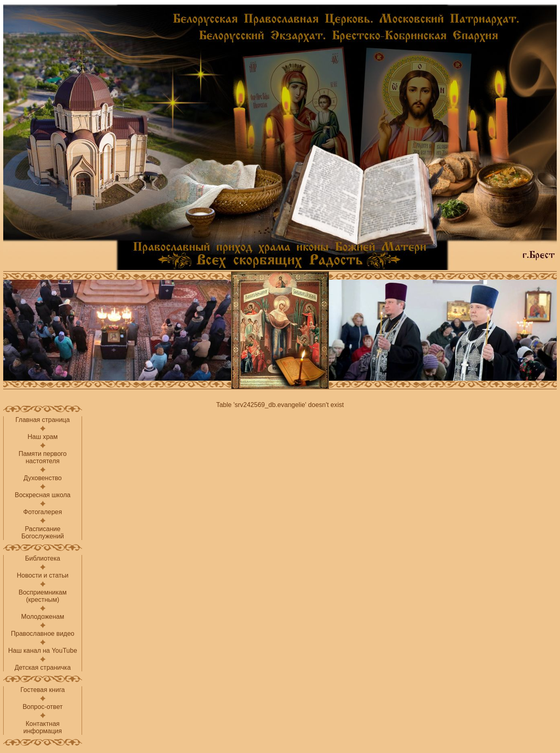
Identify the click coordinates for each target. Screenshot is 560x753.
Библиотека (43, 558)
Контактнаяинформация (43, 727)
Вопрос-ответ (43, 707)
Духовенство (43, 478)
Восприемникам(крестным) (43, 596)
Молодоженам (43, 617)
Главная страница (42, 420)
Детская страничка (43, 668)
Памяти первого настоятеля (43, 457)
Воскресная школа (42, 495)
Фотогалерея (43, 512)
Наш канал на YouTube (43, 651)
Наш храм (43, 437)
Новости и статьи (42, 575)
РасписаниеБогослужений (43, 533)
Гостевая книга (42, 690)
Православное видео (43, 634)
